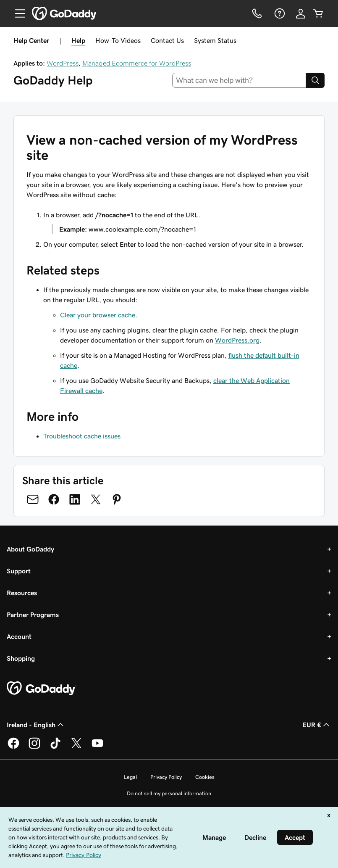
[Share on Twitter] (96, 499)
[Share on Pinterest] (117, 499)
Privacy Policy (166, 777)
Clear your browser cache (98, 315)
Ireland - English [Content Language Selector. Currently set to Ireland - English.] (36, 725)
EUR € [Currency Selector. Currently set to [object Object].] (317, 725)
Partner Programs (33, 615)
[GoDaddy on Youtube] (97, 747)
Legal (130, 777)
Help (78, 40)
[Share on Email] (33, 499)
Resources (22, 593)
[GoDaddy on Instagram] (34, 747)
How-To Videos (118, 40)
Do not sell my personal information (169, 793)
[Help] (279, 13)
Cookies (205, 777)
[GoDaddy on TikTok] (55, 747)
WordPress (63, 63)
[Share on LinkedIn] (75, 499)
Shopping (21, 658)
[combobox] (239, 80)
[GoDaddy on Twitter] (76, 747)
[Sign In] (301, 13)
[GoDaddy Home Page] (42, 689)
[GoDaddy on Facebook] (13, 747)
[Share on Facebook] (54, 499)
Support (19, 571)
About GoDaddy (30, 549)
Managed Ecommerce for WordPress (137, 63)
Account (19, 636)
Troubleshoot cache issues (82, 436)
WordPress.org (237, 340)
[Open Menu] (17, 13)
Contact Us (167, 40)
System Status (215, 40)
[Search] (315, 80)
